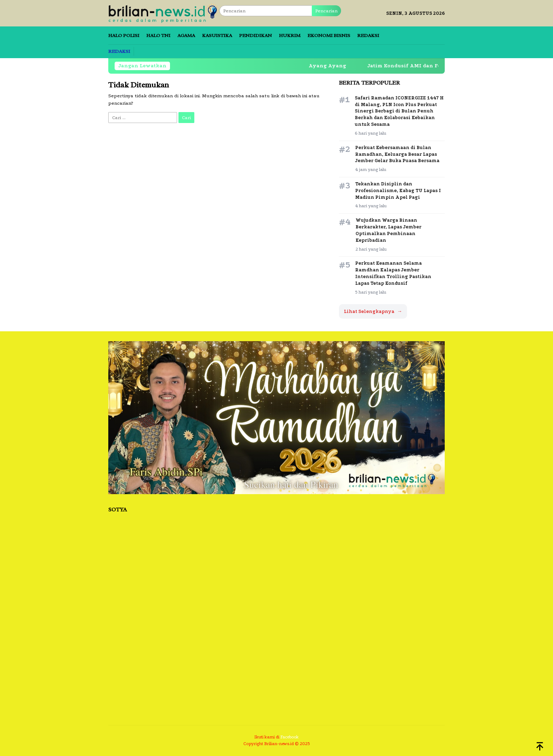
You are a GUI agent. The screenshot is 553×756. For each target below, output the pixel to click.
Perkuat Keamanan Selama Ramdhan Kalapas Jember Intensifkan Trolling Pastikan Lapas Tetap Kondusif (393, 273)
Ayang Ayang (333, 66)
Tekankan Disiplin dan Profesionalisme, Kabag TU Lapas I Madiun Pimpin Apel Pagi (398, 190)
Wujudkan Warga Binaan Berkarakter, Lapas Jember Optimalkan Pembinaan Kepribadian (388, 230)
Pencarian (326, 11)
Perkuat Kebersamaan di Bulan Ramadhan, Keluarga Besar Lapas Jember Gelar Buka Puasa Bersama (397, 154)
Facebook (290, 737)
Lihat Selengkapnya (373, 311)
